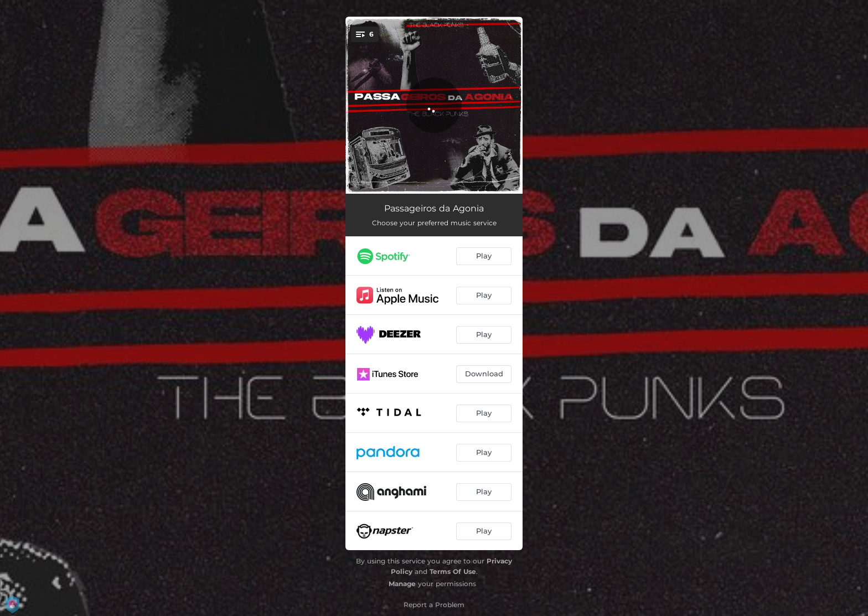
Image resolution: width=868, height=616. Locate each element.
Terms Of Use (453, 571)
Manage (402, 584)
